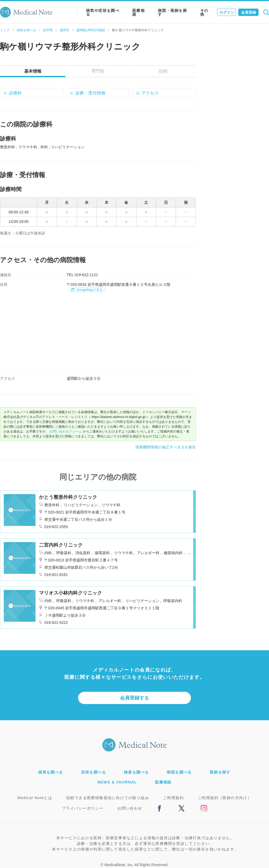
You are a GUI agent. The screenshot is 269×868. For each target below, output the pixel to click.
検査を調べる (136, 772)
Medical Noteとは (35, 798)
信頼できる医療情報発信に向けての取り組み (108, 798)
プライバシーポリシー (83, 808)
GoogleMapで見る (87, 290)
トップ (5, 30)
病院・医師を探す (172, 12)
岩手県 (48, 30)
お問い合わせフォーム (66, 431)
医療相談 (139, 12)
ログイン (227, 12)
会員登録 (249, 12)
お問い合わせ (130, 808)
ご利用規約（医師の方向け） (225, 798)
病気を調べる (51, 772)
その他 (204, 12)
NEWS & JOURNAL (117, 782)
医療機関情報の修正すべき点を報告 (166, 447)
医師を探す (220, 772)
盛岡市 (65, 30)
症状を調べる (94, 772)
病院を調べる (26, 30)
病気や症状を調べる (103, 12)
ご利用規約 (173, 798)
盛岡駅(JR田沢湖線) (91, 30)
